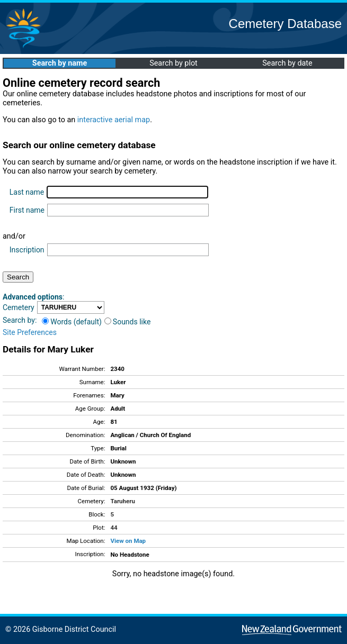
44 (114, 528)
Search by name (60, 63)
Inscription (27, 250)
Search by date (287, 63)
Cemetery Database (285, 24)
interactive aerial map (114, 120)
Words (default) (72, 322)
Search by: (20, 320)
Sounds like (128, 322)
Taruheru (122, 501)
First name (27, 210)
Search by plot (173, 63)
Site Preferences (30, 332)
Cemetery (19, 307)
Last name (27, 192)
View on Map (128, 541)
